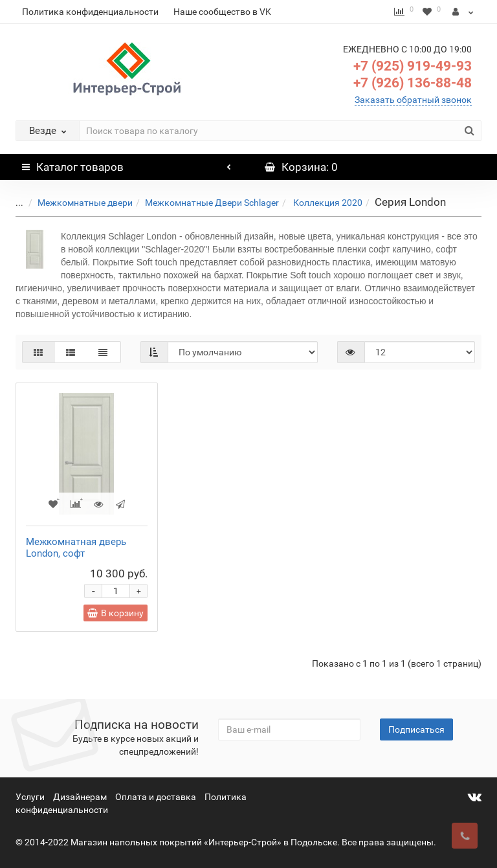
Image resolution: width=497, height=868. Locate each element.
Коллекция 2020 (317, 203)
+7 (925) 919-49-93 (413, 66)
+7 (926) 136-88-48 (413, 83)
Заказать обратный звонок (413, 100)
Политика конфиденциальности (90, 12)
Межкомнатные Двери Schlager (202, 203)
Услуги (30, 797)
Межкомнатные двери (75, 203)
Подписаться (416, 729)
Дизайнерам (80, 797)
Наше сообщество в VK (222, 12)
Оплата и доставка (156, 797)
